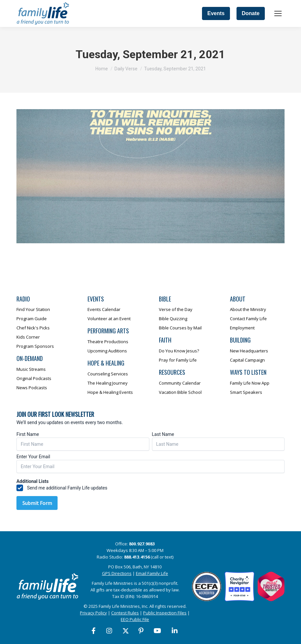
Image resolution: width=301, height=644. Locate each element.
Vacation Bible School (180, 392)
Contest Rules (125, 613)
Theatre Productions (108, 342)
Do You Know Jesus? (179, 351)
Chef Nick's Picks (33, 328)
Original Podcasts (34, 378)
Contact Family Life (248, 319)
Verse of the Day (176, 309)
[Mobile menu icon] (278, 13)
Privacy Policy (93, 613)
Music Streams (31, 369)
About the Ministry (248, 309)
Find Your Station (33, 309)
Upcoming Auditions (107, 351)
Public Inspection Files (165, 613)
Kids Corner (28, 337)
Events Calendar (104, 309)
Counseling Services (108, 374)
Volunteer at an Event (109, 319)
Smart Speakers (246, 392)
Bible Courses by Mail (180, 328)
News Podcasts (32, 388)
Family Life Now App (250, 383)
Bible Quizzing (173, 319)
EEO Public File (135, 619)
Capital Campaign (247, 360)
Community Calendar (180, 383)
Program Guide (32, 319)
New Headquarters (249, 351)
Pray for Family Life (178, 360)
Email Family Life (152, 573)
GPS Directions (117, 573)
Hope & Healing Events (110, 392)
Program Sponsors (35, 346)
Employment (242, 328)
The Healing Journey (108, 383)
